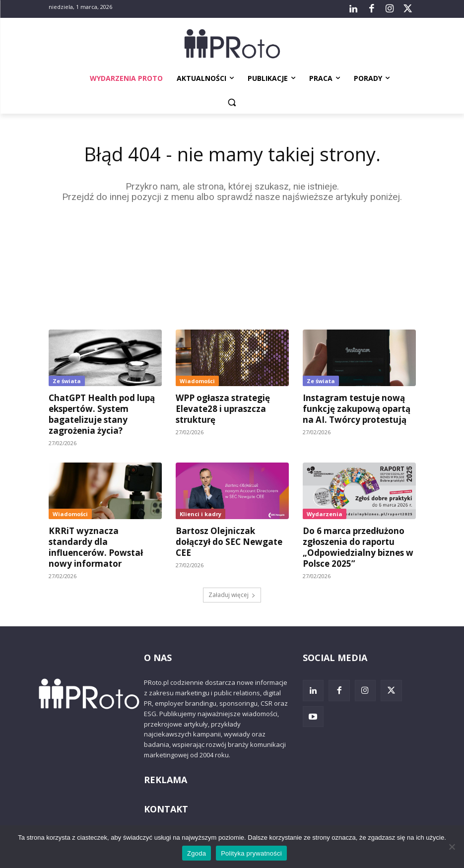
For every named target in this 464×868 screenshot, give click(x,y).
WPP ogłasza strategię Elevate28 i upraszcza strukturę (223, 409)
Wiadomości (197, 381)
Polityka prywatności (251, 853)
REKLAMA (166, 780)
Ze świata (67, 381)
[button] (232, 102)
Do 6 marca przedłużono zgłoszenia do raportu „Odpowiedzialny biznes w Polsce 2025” (358, 547)
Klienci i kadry (200, 514)
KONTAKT (166, 809)
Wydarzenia (325, 514)
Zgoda (197, 853)
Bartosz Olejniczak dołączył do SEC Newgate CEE (229, 542)
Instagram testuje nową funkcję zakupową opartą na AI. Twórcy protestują (357, 409)
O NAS (158, 658)
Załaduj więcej (232, 595)
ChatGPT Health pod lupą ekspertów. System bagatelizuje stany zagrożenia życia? (102, 414)
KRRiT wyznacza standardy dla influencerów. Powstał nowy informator (96, 547)
